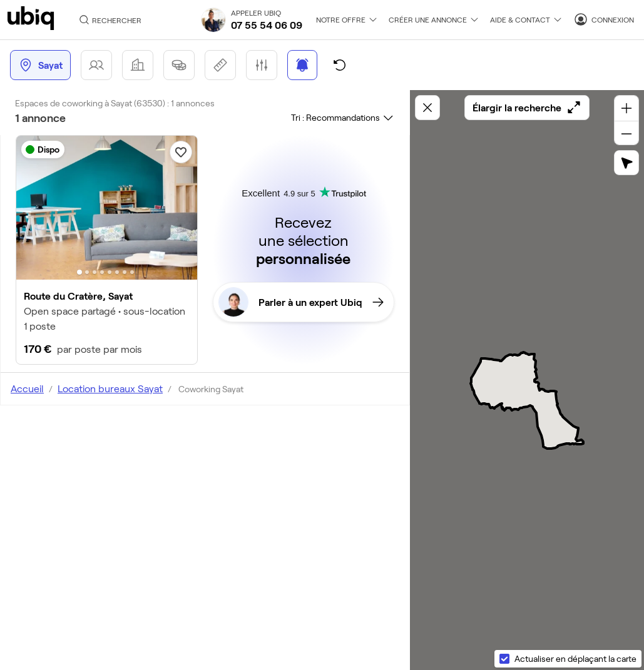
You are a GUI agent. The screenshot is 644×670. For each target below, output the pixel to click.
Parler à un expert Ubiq (301, 302)
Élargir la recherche (527, 108)
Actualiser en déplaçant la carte (575, 658)
